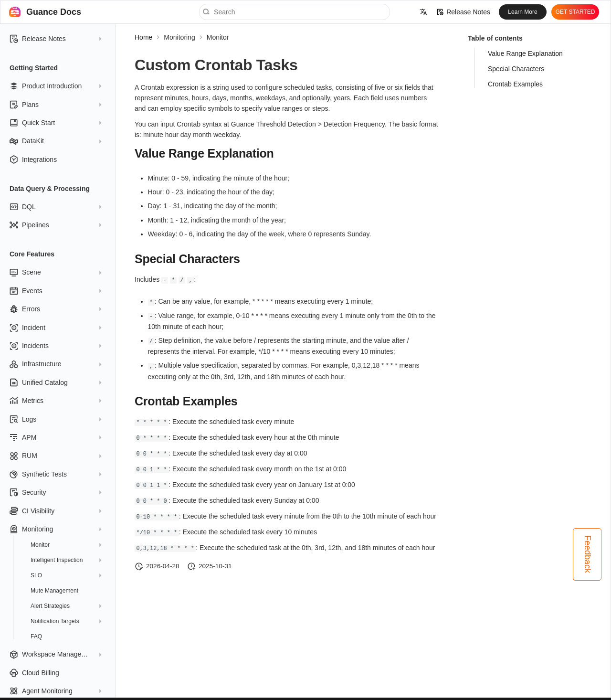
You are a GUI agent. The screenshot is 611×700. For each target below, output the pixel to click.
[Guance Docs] (15, 12)
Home (143, 37)
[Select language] (423, 12)
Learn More (522, 12)
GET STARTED (575, 12)
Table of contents (495, 38)
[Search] (295, 12)
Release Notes (464, 12)
